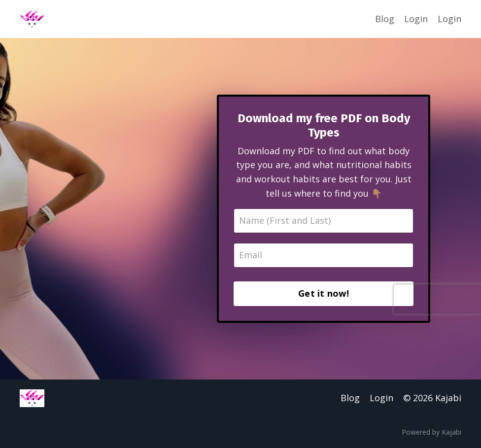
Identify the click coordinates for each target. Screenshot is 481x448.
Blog (385, 19)
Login (416, 19)
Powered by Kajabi (431, 432)
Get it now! (324, 293)
